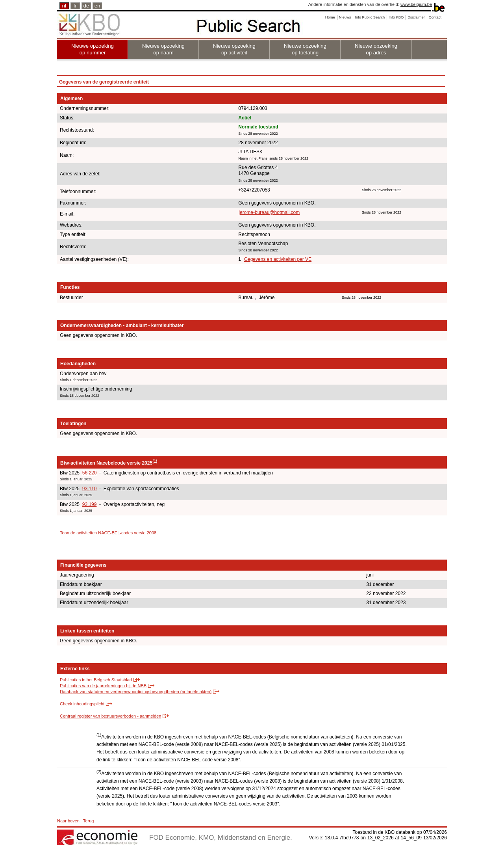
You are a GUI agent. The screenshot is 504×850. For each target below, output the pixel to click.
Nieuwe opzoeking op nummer (93, 49)
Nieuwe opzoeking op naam (163, 49)
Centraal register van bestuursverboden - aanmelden (110, 716)
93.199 (90, 504)
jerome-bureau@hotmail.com (269, 212)
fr (75, 6)
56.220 (90, 473)
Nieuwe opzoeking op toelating (305, 49)
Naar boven (68, 821)
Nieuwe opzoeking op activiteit (234, 49)
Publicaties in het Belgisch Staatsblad (96, 680)
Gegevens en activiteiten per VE (278, 259)
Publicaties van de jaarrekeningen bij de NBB (103, 686)
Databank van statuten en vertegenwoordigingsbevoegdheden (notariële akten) (136, 692)
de (86, 6)
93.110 (90, 489)
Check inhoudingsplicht (82, 704)
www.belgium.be (416, 4)
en (97, 6)
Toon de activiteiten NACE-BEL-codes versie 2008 (108, 533)
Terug (89, 821)
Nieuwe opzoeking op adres (376, 49)
